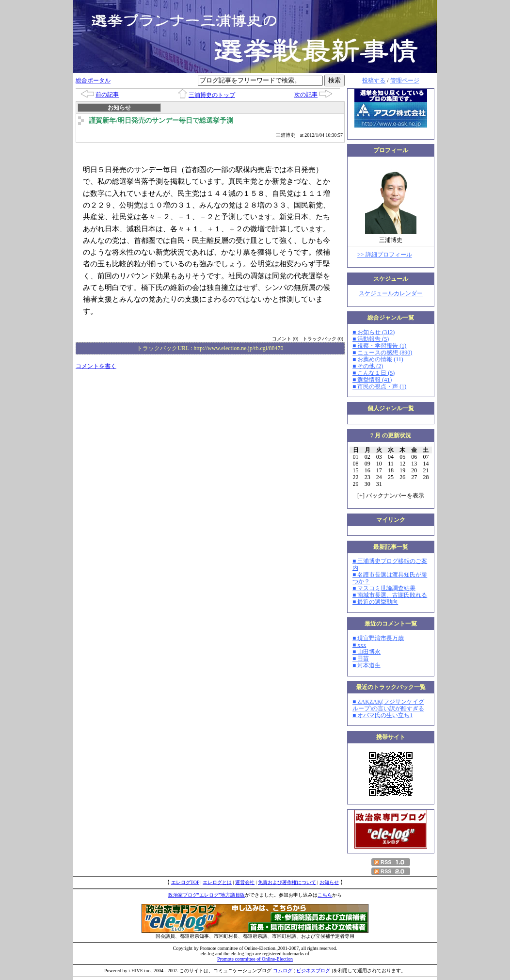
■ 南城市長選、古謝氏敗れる (390, 595)
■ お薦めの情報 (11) (378, 359)
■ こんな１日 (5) (374, 373)
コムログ (283, 971)
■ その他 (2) (368, 366)
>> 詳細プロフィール (385, 255)
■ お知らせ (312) (374, 332)
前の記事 (107, 95)
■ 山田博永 (367, 652)
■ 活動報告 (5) (371, 339)
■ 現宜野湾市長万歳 (378, 638)
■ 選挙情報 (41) (372, 380)
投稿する (374, 80)
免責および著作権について (287, 882)
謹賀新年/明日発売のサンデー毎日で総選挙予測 (161, 120)
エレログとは (217, 882)
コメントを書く (96, 366)
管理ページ (405, 80)
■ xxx (359, 645)
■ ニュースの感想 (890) (382, 353)
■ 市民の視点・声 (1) (379, 386)
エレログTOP (185, 882)
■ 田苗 (361, 659)
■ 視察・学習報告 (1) (379, 346)
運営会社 (245, 882)
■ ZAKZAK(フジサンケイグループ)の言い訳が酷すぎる (388, 705)
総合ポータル (93, 80)
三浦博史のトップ (212, 95)
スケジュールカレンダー (391, 293)
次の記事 (306, 95)
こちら (325, 895)
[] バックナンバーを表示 (391, 496)
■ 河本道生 (367, 665)
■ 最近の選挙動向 (375, 602)
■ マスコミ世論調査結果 (384, 588)
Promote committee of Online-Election (255, 959)
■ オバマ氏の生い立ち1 (382, 715)
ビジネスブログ (313, 971)
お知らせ (329, 882)
